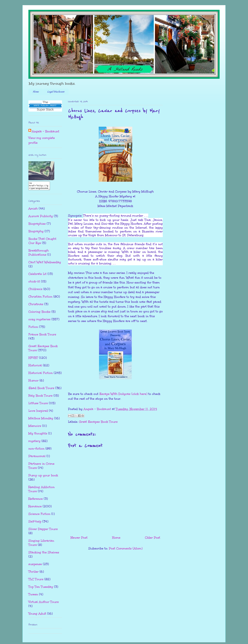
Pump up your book (43, 477)
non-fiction (36, 450)
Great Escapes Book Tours (98, 422)
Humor (33, 382)
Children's (35, 291)
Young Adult (37, 615)
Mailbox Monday (41, 420)
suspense (35, 566)
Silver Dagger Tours (43, 531)
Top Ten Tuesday (41, 588)
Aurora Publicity (41, 218)
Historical (35, 367)
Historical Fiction (41, 374)
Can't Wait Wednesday (45, 264)
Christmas (36, 306)
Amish (33, 210)
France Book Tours (42, 336)
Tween (33, 596)
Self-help (35, 523)
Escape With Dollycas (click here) (123, 394)
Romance (35, 508)
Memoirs (35, 427)
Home (36, 92)
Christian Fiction (40, 298)
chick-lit (34, 283)
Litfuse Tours (38, 405)
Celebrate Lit (37, 275)
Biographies (37, 225)
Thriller (33, 573)
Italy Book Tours (40, 397)
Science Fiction (39, 515)
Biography (36, 233)
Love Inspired (38, 412)
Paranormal (37, 458)
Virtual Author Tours (44, 603)
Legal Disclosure (56, 92)
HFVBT (33, 359)
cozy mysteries (39, 321)
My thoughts (38, 435)
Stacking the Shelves (44, 554)
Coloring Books (39, 313)
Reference (36, 500)
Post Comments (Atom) (126, 548)
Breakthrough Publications (39, 254)
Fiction (33, 328)
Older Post (153, 538)
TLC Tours (36, 581)
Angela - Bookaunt (46, 131)
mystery (34, 443)
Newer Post (79, 538)
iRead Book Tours (41, 390)
